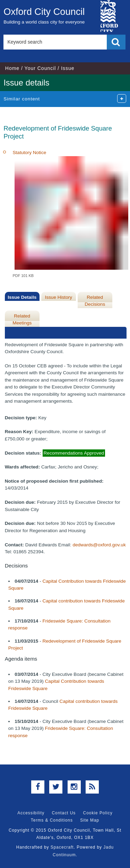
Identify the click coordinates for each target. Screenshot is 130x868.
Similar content (22, 99)
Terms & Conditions (52, 820)
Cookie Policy (98, 813)
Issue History (58, 297)
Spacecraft (62, 847)
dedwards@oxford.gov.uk (99, 545)
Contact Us (64, 813)
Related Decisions (95, 301)
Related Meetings (22, 319)
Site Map (90, 820)
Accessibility (31, 813)
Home (12, 68)
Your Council (40, 68)
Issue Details (22, 297)
